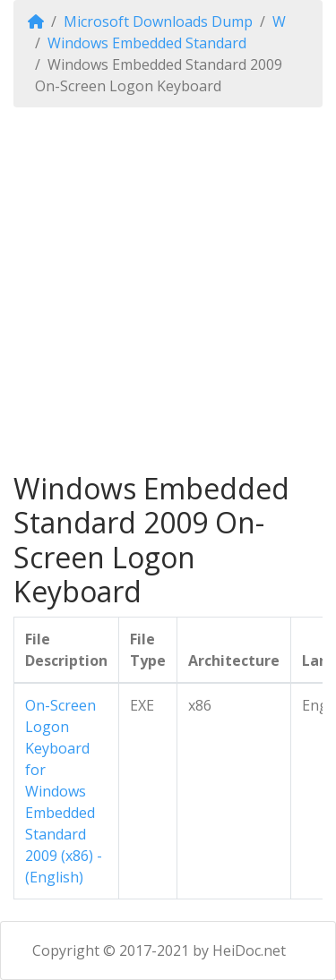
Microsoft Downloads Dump (158, 21)
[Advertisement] (168, 290)
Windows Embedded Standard (147, 43)
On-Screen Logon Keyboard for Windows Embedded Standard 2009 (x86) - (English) (64, 791)
